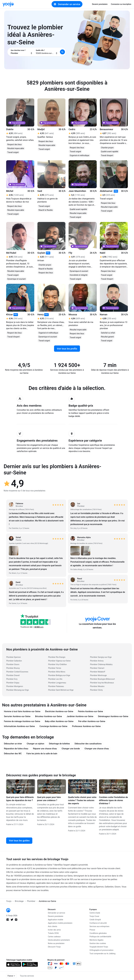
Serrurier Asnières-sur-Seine (17, 716)
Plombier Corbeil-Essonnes (17, 672)
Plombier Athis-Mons (57, 672)
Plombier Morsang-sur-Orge (18, 690)
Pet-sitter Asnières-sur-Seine (92, 721)
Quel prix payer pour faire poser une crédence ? (49, 799)
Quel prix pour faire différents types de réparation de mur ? (20, 799)
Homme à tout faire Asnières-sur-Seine (22, 711)
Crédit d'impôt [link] (95, 920)
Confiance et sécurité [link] (98, 923)
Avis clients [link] (53, 926)
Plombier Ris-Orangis (57, 657)
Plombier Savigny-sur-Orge (101, 657)
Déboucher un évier (13, 744)
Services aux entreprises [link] (99, 926)
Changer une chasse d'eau (97, 749)
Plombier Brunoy (13, 668)
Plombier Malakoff (98, 672)
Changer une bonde (71, 749)
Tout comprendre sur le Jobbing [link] (102, 954)
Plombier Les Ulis (55, 679)
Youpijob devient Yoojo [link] (99, 947)
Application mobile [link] (55, 920)
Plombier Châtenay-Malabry (101, 664)
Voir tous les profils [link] (67, 349)
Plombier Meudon (97, 686)
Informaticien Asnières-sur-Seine (19, 726)
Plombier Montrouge (98, 675)
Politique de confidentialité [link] (100, 937)
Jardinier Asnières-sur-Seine (80, 716)
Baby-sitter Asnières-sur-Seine (59, 721)
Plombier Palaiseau (56, 686)
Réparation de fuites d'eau (16, 749)
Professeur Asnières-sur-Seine (86, 726)
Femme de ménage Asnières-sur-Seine (22, 721)
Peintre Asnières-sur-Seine (90, 711)
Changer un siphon (35, 744)
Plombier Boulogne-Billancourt (102, 679)
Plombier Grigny (13, 683)
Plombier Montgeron (15, 686)
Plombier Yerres (55, 668)
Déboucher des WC (13, 754)
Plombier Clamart (97, 668)
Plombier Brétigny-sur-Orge (59, 675)
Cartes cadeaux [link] (54, 937)
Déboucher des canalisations (88, 744)
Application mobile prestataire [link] (60, 923)
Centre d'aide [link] (95, 913)
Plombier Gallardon (14, 661)
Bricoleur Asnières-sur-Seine (49, 716)
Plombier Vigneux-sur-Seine (59, 661)
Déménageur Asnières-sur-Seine (113, 716)
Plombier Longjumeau (57, 683)
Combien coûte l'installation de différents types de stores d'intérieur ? (113, 800)
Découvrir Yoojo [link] (54, 947)
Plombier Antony (97, 661)
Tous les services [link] (27, 976)
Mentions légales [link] (96, 940)
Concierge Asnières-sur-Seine (53, 726)
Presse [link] (92, 930)
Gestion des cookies (98, 943)
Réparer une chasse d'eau (45, 749)
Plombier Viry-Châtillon (57, 664)
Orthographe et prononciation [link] (101, 950)
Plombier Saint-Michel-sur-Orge (61, 690)
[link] (8, 4)
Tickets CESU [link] (53, 933)
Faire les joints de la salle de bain (42, 754)
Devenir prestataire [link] (100, 4)
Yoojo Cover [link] (94, 916)
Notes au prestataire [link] (56, 943)
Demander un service (67, 4)
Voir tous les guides (19, 841)
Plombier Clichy (96, 690)
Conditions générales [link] (98, 933)
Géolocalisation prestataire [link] (59, 940)
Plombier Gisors (13, 664)
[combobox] (22, 52)
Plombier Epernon (14, 657)
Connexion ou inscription (121, 4)
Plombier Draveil (13, 675)
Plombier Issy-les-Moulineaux (102, 683)
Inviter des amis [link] (54, 930)
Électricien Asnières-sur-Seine (59, 711)
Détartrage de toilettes (59, 744)
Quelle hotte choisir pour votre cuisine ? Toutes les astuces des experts (82, 800)
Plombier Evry (12, 679)
